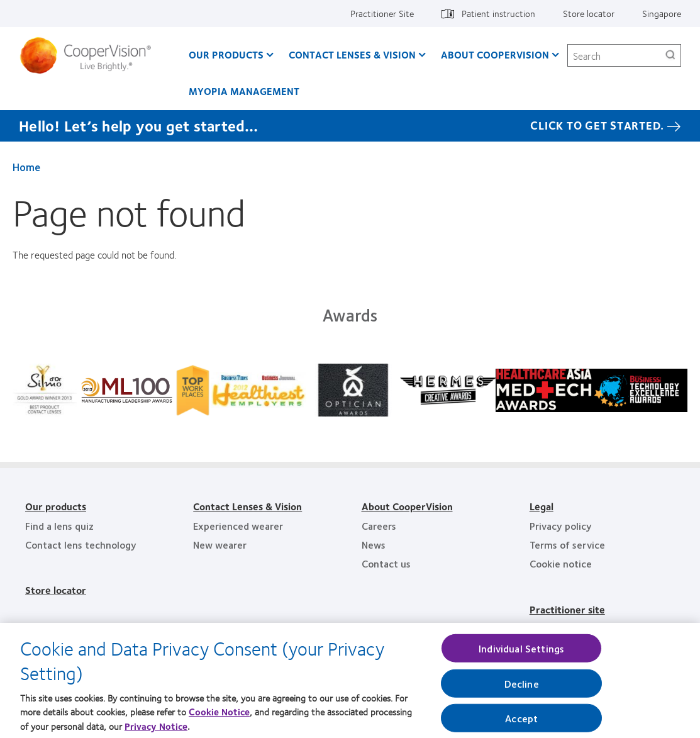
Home (26, 167)
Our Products (226, 54)
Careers (379, 526)
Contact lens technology (81, 545)
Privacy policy (561, 526)
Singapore (662, 13)
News (374, 545)
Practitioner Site (382, 13)
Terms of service (567, 545)
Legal (542, 506)
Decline (522, 689)
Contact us (386, 563)
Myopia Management (244, 91)
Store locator (589, 13)
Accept (521, 723)
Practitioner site (567, 609)
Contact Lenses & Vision (352, 54)
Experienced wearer (238, 526)
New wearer (220, 545)
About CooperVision (495, 54)
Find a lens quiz (59, 526)
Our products (56, 506)
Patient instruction (498, 13)
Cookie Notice (219, 717)
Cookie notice (561, 563)
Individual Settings (521, 653)
